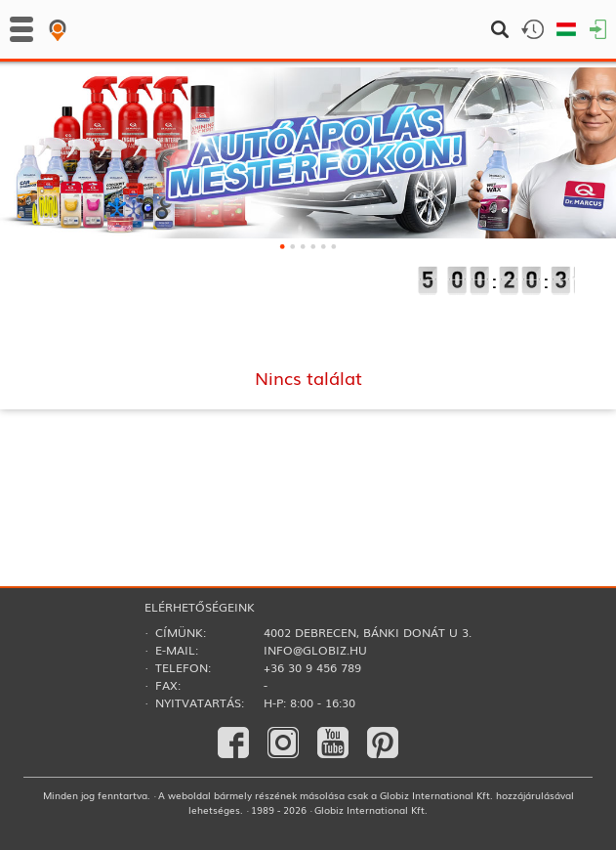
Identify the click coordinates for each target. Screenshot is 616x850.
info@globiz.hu (315, 650)
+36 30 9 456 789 (312, 667)
